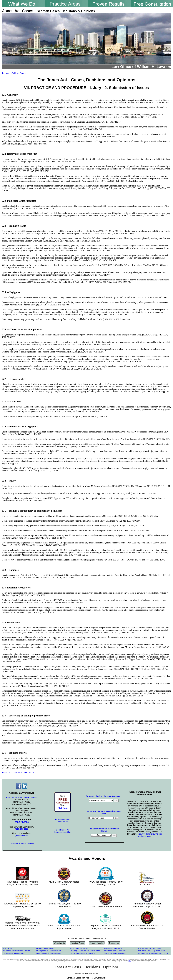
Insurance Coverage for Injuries (115, 951)
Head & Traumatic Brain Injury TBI (82, 953)
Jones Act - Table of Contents (15, 73)
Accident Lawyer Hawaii (45, 948)
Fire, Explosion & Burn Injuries (13, 953)
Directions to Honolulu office (22, 844)
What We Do (60, 943)
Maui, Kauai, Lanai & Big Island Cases (151, 951)
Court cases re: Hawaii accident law (63, 831)
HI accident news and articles (63, 821)
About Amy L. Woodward (113, 948)
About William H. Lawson (79, 948)
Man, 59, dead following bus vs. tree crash (150, 835)
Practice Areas (78, 943)
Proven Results (97, 943)
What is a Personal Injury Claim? (149, 948)
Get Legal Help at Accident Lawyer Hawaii (153, 953)
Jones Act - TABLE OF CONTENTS (18, 773)
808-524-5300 (22, 822)
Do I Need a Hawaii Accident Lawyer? (16, 951)
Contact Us (114, 943)
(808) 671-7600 (22, 829)
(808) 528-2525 (22, 835)
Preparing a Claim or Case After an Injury (85, 951)
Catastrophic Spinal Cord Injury (115, 953)
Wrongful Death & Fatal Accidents (48, 953)
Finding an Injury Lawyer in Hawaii (49, 951)
